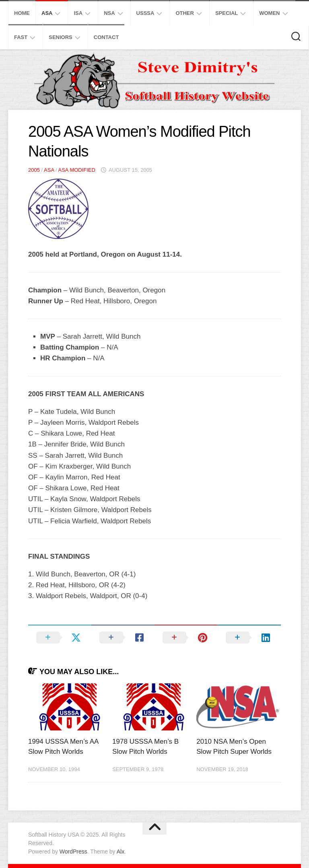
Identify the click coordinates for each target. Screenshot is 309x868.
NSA (109, 13)
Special (227, 13)
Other (185, 13)
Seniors (61, 37)
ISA (78, 13)
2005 (34, 170)
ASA (47, 13)
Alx (121, 852)
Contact (106, 37)
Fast (21, 37)
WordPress (73, 852)
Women (269, 13)
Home (22, 13)
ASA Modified (76, 170)
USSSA (145, 13)
